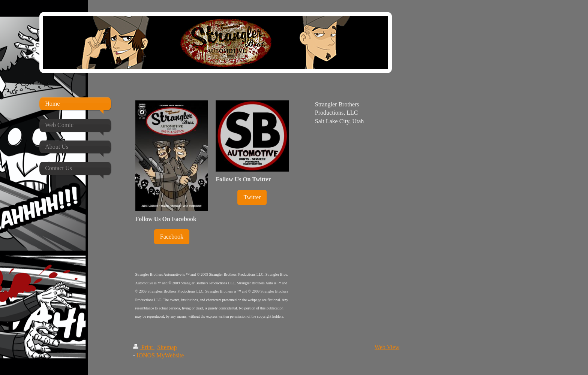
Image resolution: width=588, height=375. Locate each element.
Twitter (252, 197)
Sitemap (167, 347)
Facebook (172, 237)
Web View (387, 347)
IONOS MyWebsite (160, 355)
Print (144, 347)
